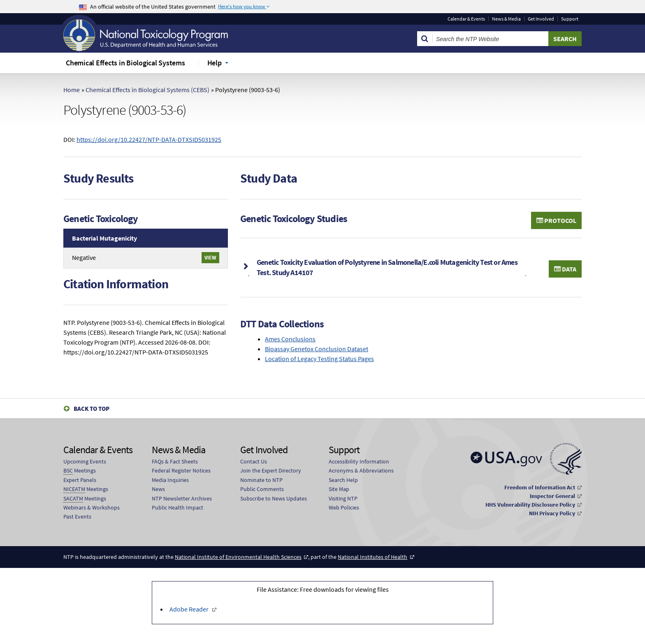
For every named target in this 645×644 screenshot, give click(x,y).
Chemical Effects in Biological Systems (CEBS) (147, 90)
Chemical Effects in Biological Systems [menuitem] (125, 63)
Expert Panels (80, 480)
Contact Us (254, 461)
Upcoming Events (85, 461)
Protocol (556, 220)
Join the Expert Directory (271, 470)
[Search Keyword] (491, 39)
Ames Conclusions (290, 339)
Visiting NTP (343, 498)
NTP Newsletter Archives (182, 498)
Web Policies (344, 507)
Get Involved (541, 19)
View (210, 257)
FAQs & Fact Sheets (175, 461)
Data (565, 269)
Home (72, 90)
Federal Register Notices (181, 470)
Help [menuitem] (215, 63)
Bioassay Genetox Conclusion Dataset (317, 349)
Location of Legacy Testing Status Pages (319, 359)
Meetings (80, 471)
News (158, 489)
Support (570, 19)
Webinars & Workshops (92, 507)
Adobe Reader (190, 609)
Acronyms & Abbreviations (361, 470)
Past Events (77, 517)
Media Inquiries (170, 480)
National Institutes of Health (372, 557)
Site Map (339, 489)
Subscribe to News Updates (274, 498)
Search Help (343, 480)
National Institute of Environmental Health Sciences (238, 557)
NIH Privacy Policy (552, 513)
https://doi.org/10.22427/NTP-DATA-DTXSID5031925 (149, 139)
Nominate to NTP (261, 480)
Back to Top (92, 409)
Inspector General (552, 496)
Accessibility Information (359, 461)
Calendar (466, 19)
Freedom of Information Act (540, 487)
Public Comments (262, 489)
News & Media (506, 19)
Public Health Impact (177, 507)
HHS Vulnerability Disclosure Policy (530, 505)
